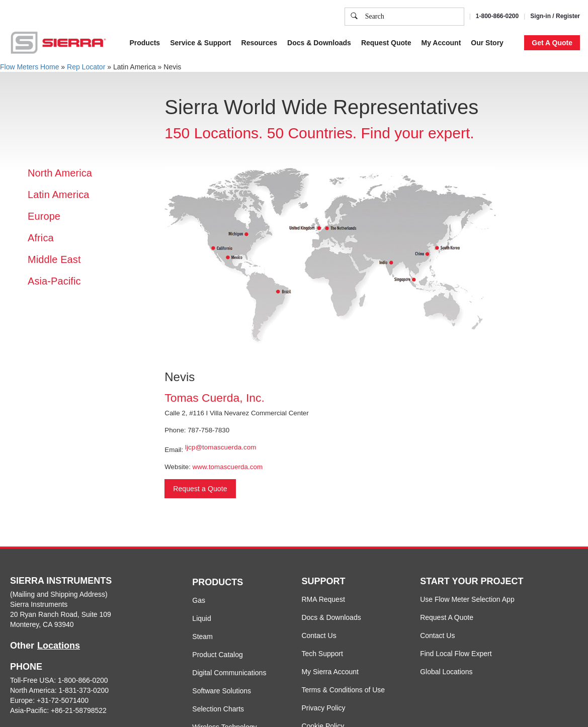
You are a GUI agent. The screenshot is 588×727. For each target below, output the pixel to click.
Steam (202, 637)
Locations (59, 646)
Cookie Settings (410, 68)
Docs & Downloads (331, 617)
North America (60, 173)
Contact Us (319, 635)
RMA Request (323, 599)
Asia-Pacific (54, 281)
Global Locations (446, 672)
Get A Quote (552, 43)
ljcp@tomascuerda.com (221, 447)
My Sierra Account (330, 672)
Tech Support (322, 654)
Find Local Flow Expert (456, 654)
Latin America (58, 195)
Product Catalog (217, 655)
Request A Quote (447, 617)
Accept (463, 68)
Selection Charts (218, 709)
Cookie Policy (393, 19)
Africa (41, 238)
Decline (502, 68)
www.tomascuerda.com (228, 467)
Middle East (54, 259)
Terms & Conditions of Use (343, 690)
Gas (199, 600)
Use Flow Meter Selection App (467, 599)
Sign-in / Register (555, 16)
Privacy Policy (463, 19)
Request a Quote (200, 489)
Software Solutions (222, 691)
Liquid (201, 618)
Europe (44, 216)
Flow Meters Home (29, 67)
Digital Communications (229, 673)
